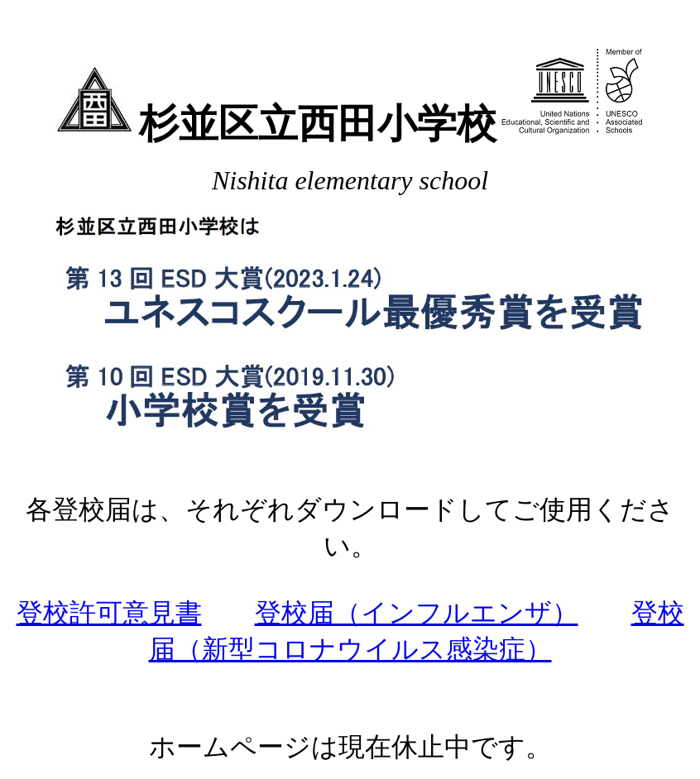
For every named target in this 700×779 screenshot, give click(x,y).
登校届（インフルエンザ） (417, 613)
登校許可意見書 (109, 613)
